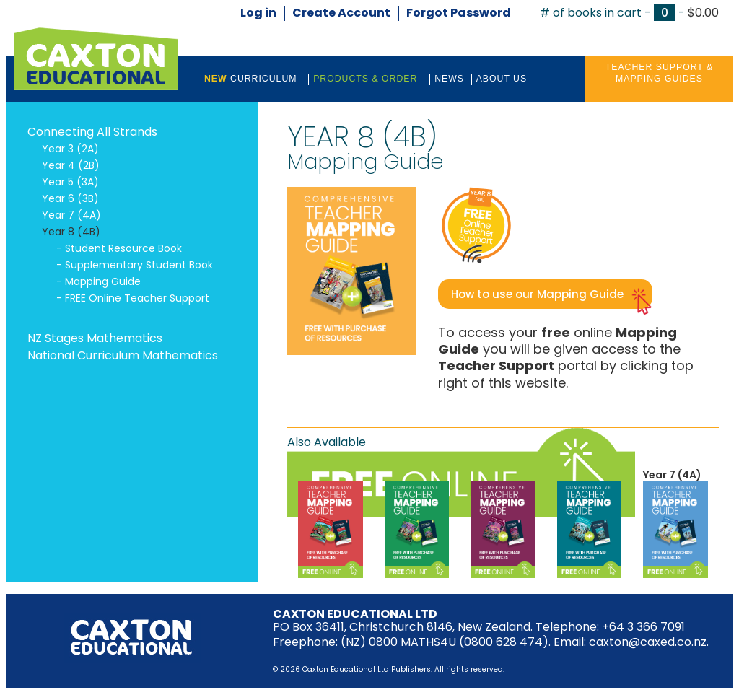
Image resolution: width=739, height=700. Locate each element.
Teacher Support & (659, 74)
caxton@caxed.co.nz (648, 642)
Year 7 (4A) (672, 475)
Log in (258, 13)
